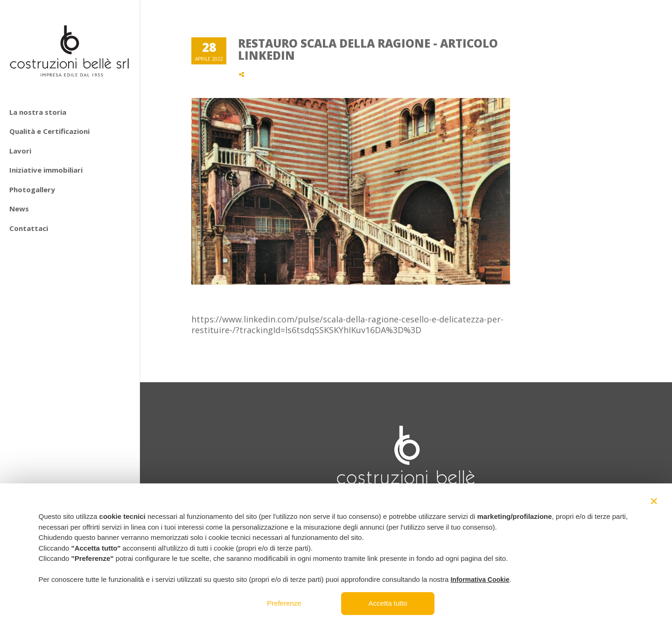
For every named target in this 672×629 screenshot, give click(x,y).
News (19, 209)
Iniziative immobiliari (46, 170)
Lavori (20, 151)
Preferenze (284, 603)
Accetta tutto (388, 603)
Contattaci (29, 228)
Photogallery (32, 189)
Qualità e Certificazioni (49, 131)
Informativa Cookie (480, 580)
